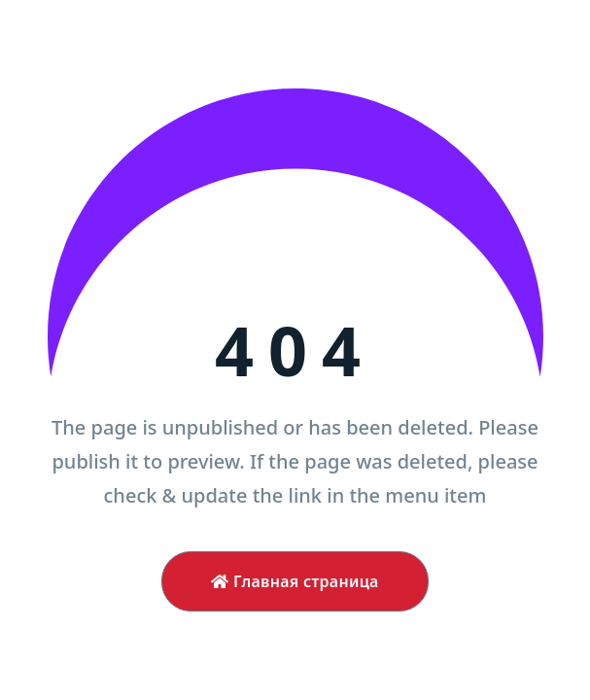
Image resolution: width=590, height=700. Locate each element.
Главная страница (295, 581)
